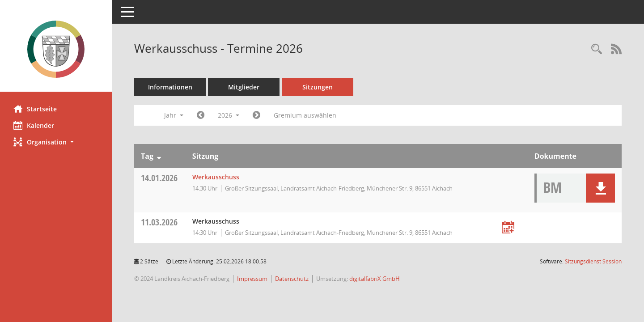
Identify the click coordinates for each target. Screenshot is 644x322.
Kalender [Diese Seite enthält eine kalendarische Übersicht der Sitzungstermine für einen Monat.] (34, 125)
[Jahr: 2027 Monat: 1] (256, 115)
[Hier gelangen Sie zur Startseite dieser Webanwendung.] (56, 49)
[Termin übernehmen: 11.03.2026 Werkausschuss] (508, 228)
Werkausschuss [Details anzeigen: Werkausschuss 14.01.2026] (216, 177)
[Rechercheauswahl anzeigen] (597, 49)
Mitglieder (244, 87)
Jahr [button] (174, 115)
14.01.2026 (159, 178)
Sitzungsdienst (593, 261)
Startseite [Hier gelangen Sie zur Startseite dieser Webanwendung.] (35, 109)
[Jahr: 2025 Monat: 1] (201, 115)
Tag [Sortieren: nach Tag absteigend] (147, 156)
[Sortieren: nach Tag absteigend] (159, 156)
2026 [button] (229, 115)
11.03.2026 (159, 222)
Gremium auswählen (305, 115)
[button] (56, 142)
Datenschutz (292, 279)
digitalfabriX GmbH (375, 279)
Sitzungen (318, 87)
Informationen (170, 87)
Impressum (252, 279)
